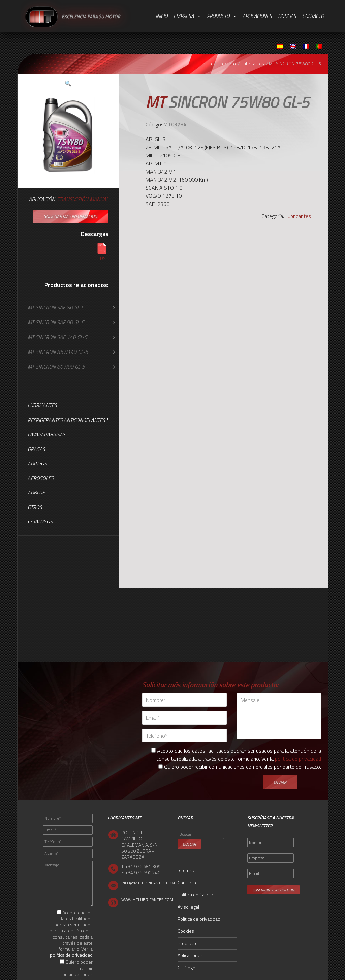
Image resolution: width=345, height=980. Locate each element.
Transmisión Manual (83, 199)
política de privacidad (298, 759)
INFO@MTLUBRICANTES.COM (148, 883)
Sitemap (186, 870)
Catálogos (40, 522)
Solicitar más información (70, 216)
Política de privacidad (199, 919)
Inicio (162, 16)
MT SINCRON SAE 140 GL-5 (57, 337)
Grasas (36, 449)
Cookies (186, 931)
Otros (35, 507)
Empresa (184, 16)
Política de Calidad (196, 895)
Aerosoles (41, 478)
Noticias (287, 16)
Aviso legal (188, 907)
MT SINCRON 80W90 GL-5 (56, 367)
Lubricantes (253, 64)
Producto (218, 16)
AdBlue (36, 493)
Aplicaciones (257, 16)
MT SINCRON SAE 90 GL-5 (56, 322)
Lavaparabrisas (46, 435)
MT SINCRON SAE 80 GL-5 (56, 307)
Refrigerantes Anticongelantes (66, 420)
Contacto (313, 16)
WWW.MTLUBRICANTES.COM (147, 900)
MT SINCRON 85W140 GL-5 (58, 352)
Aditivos (37, 464)
